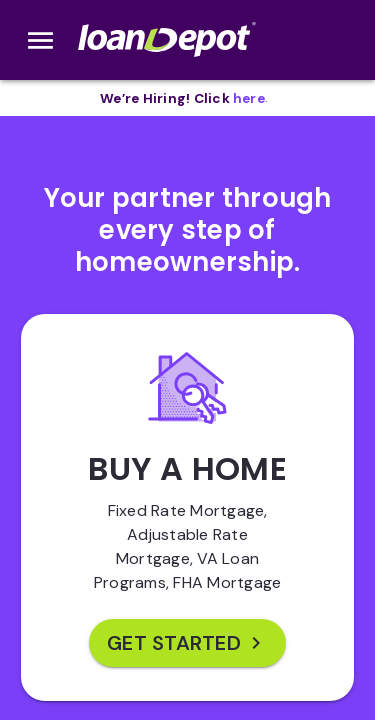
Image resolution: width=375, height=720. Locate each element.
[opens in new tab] (249, 98)
